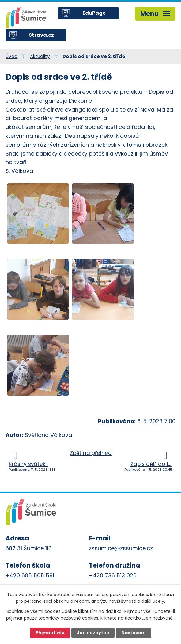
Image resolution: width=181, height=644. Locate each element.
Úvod (11, 56)
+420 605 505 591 (30, 575)
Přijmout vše (50, 633)
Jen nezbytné (93, 633)
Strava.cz (41, 35)
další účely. (153, 601)
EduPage (94, 13)
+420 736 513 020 (113, 575)
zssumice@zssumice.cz (121, 548)
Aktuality (40, 56)
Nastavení (134, 633)
